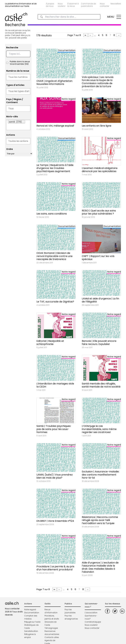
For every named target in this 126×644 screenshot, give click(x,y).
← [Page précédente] (90, 35)
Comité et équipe (93, 622)
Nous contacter (105, 5)
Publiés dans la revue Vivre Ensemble (20, 63)
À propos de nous (50, 5)
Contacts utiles (52, 637)
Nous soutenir (62, 5)
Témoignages (51, 628)
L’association (91, 613)
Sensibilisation (31, 631)
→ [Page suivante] (119, 35)
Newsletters (116, 4)
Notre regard (30, 610)
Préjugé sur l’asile (32, 622)
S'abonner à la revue (73, 5)
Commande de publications (88, 5)
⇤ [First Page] (86, 35)
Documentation (32, 613)
